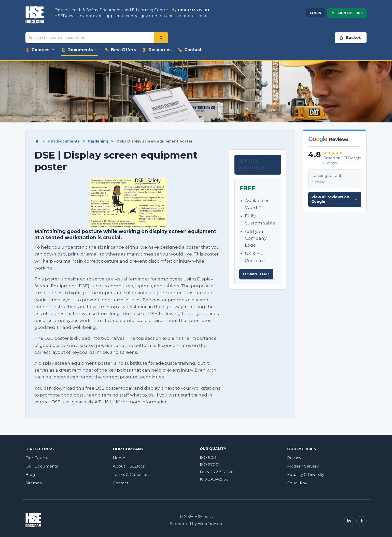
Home (119, 458)
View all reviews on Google (335, 199)
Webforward (210, 524)
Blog (30, 475)
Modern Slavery (303, 466)
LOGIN (316, 13)
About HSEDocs (129, 466)
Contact (121, 483)
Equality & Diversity (306, 475)
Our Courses (38, 458)
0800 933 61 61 (194, 10)
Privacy (294, 458)
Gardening (98, 141)
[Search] (161, 38)
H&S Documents (64, 141)
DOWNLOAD (256, 274)
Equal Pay (297, 483)
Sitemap (34, 483)
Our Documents (42, 466)
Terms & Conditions (132, 475)
